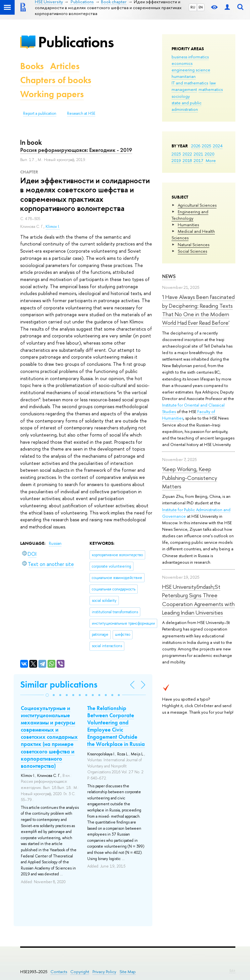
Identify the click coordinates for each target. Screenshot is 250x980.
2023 (176, 154)
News (169, 276)
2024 (218, 146)
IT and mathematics (190, 83)
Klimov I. (53, 227)
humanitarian (184, 76)
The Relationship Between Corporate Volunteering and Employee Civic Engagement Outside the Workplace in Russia (116, 726)
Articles (65, 66)
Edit (232, 971)
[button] (47, 695)
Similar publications (59, 684)
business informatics (190, 57)
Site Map (128, 972)
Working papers (52, 94)
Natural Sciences (194, 245)
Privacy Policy (104, 972)
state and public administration (187, 106)
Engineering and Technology (190, 215)
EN (201, 7)
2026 (196, 146)
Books (32, 66)
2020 (210, 154)
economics (182, 63)
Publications (76, 42)
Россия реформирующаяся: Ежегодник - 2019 (76, 150)
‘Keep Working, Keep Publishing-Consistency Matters (190, 478)
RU (193, 7)
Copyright (80, 972)
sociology (181, 96)
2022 (187, 154)
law (213, 83)
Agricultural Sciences (197, 205)
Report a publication (40, 113)
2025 (207, 146)
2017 (198, 160)
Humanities (188, 225)
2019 (176, 160)
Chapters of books (56, 80)
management (184, 89)
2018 (187, 160)
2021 (198, 154)
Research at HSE (81, 113)
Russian (55, 543)
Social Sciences (192, 251)
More (211, 160)
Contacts (59, 972)
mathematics (211, 89)
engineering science (191, 70)
